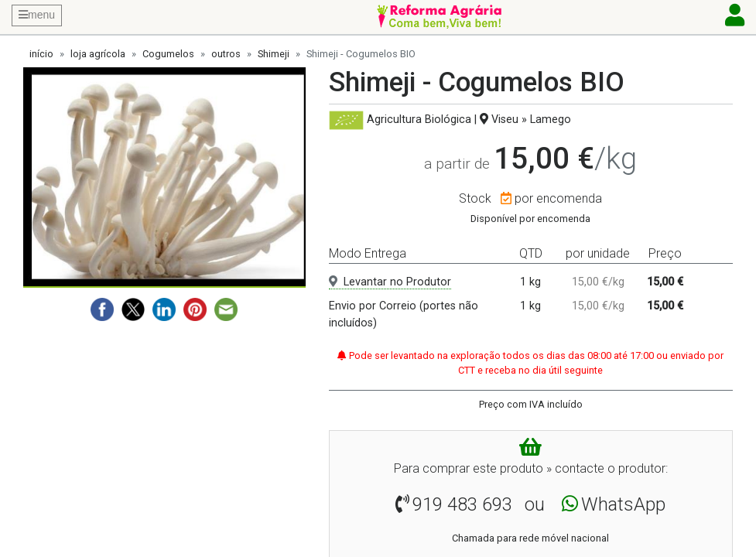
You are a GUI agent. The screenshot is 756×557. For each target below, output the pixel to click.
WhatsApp (623, 504)
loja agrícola (98, 54)
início (41, 54)
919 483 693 (462, 504)
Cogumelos (168, 54)
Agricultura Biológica (419, 120)
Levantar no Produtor (390, 282)
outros (226, 54)
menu (37, 15)
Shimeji (274, 54)
